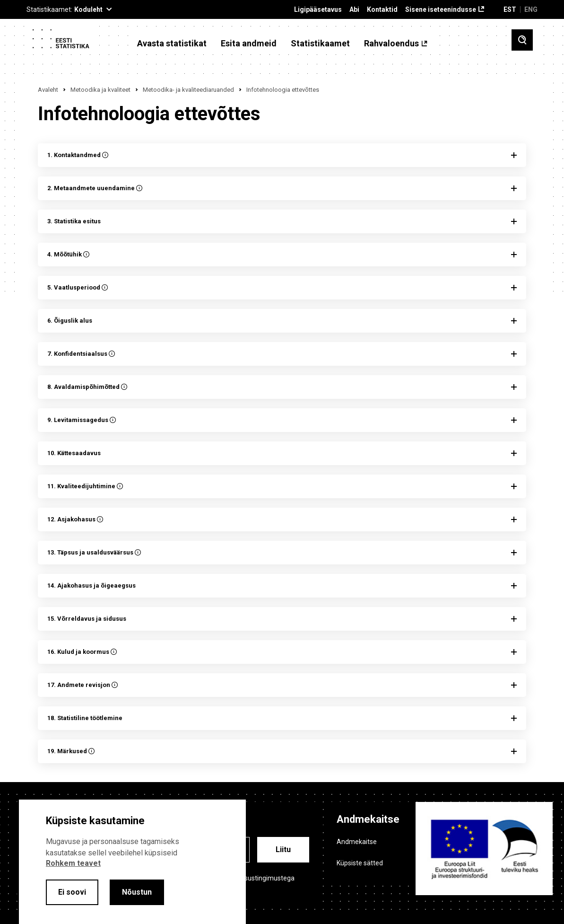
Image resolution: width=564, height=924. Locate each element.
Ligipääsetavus (318, 10)
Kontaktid (382, 10)
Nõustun (137, 892)
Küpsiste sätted (360, 863)
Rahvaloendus (391, 44)
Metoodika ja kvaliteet (100, 90)
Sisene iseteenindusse (441, 10)
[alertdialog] (132, 862)
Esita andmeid (249, 44)
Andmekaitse (357, 842)
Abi (354, 10)
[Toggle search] (522, 40)
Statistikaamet (320, 44)
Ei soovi (72, 892)
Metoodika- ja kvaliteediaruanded (188, 90)
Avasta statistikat (172, 44)
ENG (531, 9)
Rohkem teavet (73, 863)
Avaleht (48, 90)
